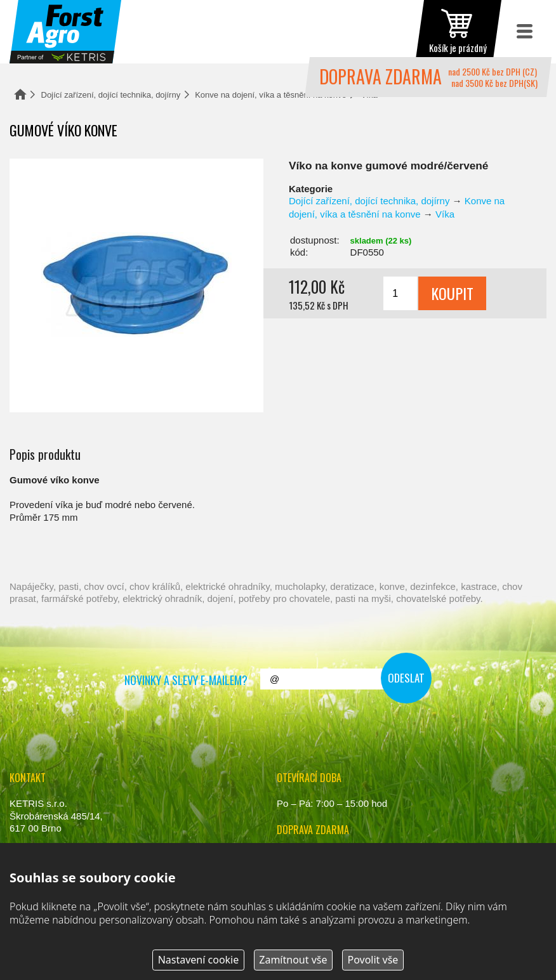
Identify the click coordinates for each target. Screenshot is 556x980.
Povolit (373, 960)
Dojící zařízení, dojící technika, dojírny (111, 95)
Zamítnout (293, 960)
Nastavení (199, 960)
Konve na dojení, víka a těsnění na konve (271, 95)
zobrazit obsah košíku (458, 32)
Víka (445, 214)
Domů (20, 94)
